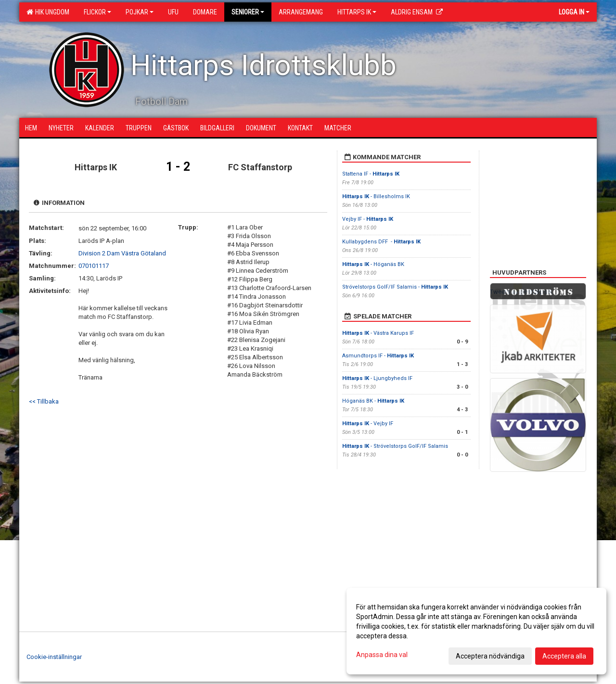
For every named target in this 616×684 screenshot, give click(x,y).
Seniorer (248, 12)
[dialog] (476, 631)
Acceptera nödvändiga (490, 656)
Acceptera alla (564, 656)
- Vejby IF (368, 424)
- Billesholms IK (377, 196)
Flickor (97, 12)
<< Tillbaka (44, 401)
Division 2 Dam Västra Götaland (122, 253)
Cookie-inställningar (54, 657)
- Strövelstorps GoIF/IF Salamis (395, 446)
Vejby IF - (368, 219)
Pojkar (140, 12)
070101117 (94, 266)
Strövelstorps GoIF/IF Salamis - (395, 287)
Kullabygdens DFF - (381, 242)
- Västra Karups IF (378, 333)
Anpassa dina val (382, 655)
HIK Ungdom (48, 12)
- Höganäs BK (373, 264)
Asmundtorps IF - (378, 356)
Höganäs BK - (373, 401)
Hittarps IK (357, 12)
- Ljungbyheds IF (378, 378)
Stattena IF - (371, 174)
